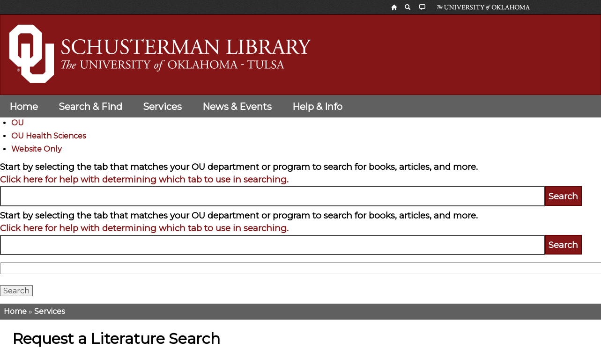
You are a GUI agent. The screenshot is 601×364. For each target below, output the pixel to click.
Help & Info (317, 107)
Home (24, 107)
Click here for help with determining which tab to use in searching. (144, 179)
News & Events (237, 107)
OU (18, 123)
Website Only (37, 149)
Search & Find (90, 107)
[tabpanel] (300, 183)
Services (162, 107)
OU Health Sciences (48, 136)
